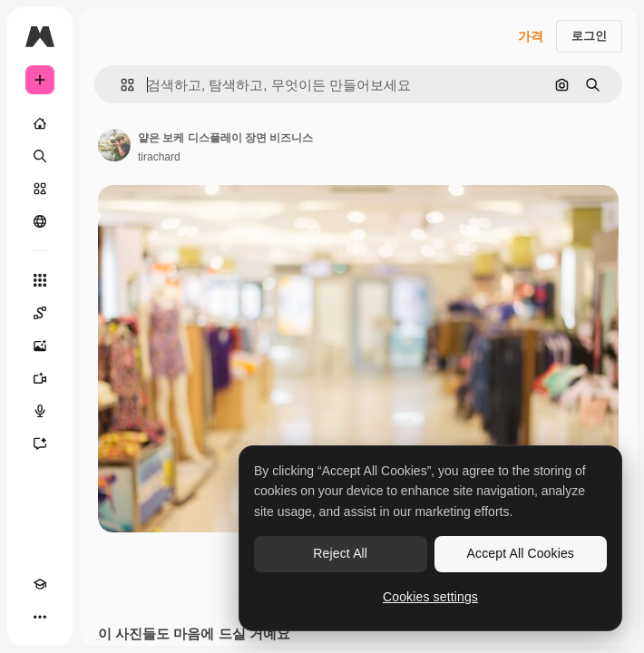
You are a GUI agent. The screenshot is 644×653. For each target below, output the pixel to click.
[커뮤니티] (40, 221)
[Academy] (40, 584)
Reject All (340, 553)
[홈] (40, 123)
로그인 (589, 36)
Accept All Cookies (521, 553)
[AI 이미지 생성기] (40, 346)
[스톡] (40, 189)
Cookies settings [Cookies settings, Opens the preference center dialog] (430, 597)
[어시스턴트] (40, 443)
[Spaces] (40, 313)
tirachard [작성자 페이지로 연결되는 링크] (159, 157)
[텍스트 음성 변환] (40, 411)
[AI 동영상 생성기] (40, 378)
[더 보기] (40, 617)
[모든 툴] (40, 280)
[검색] (40, 156)
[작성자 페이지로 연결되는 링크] (114, 145)
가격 (531, 36)
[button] (120, 85)
